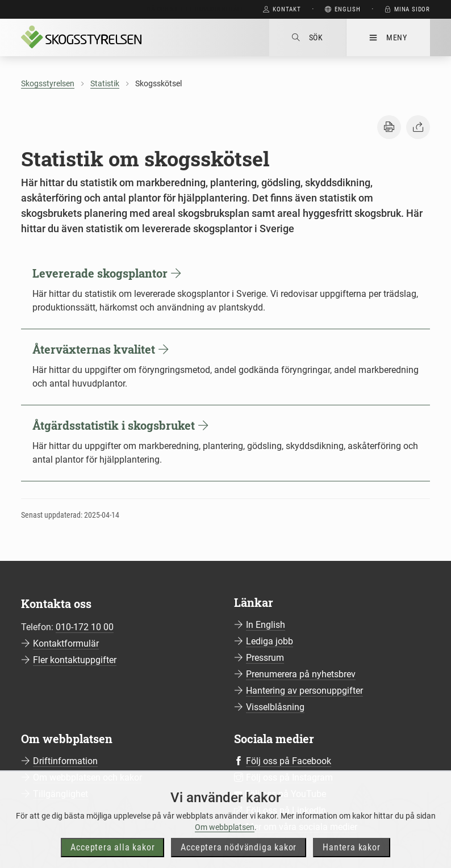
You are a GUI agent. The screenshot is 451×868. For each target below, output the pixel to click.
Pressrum (265, 658)
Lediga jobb (270, 641)
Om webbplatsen (225, 848)
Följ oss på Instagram (289, 777)
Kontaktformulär (66, 643)
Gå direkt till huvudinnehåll (195, 9)
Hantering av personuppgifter (304, 691)
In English (266, 625)
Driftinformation (65, 761)
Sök (308, 37)
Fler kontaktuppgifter (75, 660)
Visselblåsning (275, 707)
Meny (388, 37)
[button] (389, 127)
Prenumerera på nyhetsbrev (301, 674)
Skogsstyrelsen (48, 83)
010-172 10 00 (85, 627)
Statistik (105, 83)
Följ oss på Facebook (289, 761)
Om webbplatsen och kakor (87, 777)
